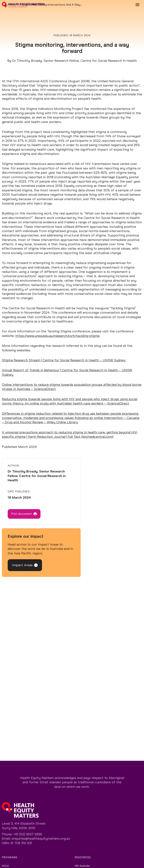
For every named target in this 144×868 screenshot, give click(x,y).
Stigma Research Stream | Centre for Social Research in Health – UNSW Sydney (64, 360)
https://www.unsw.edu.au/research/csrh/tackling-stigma (57, 336)
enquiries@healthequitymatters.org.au (41, 839)
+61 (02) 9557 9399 (28, 834)
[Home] (23, 5)
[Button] (24, 514)
